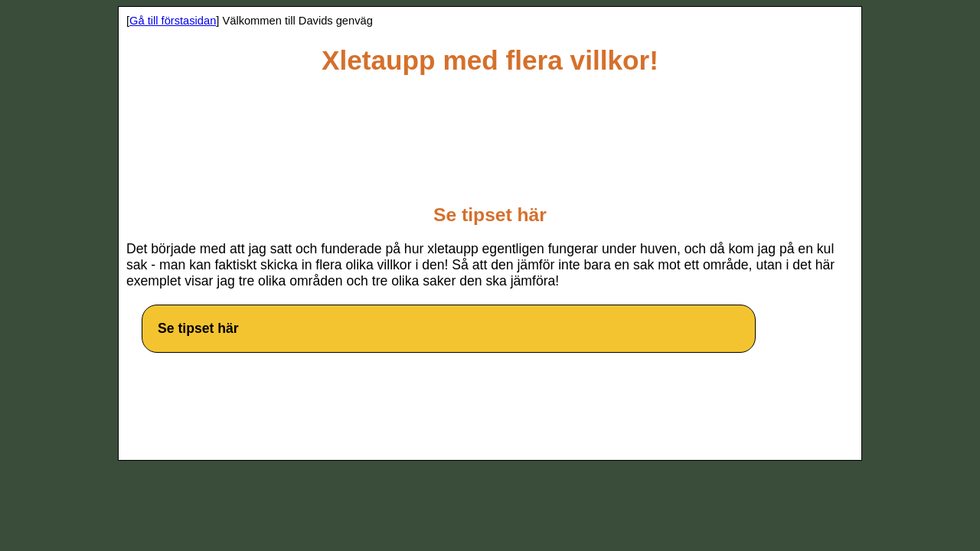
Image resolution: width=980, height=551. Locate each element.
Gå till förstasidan (173, 21)
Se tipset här (198, 328)
